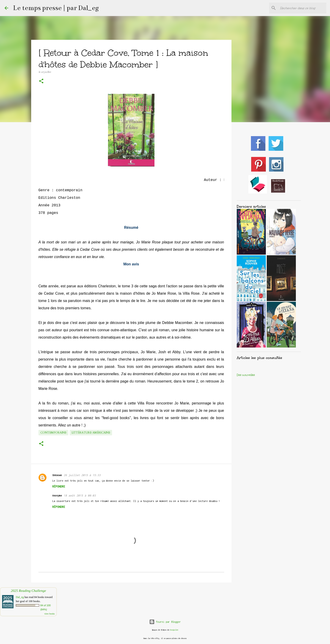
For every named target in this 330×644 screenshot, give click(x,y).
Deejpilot (174, 630)
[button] (41, 81)
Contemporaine (53, 433)
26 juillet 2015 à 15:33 (82, 475)
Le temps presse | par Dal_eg (56, 8)
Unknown (57, 475)
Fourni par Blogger (165, 622)
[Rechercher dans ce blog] (302, 8)
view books (49, 614)
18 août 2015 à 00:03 (80, 495)
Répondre (59, 486)
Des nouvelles (246, 375)
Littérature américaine (91, 433)
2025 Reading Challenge (28, 591)
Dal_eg (20, 597)
